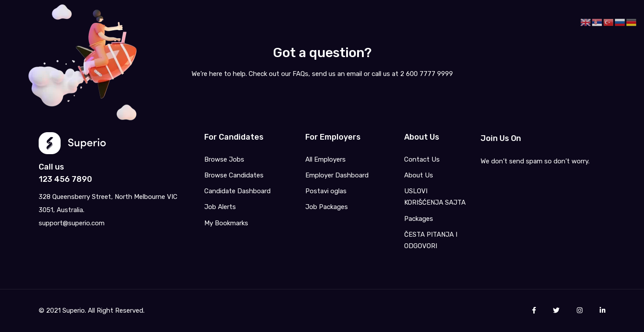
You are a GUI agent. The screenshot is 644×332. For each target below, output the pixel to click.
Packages (419, 219)
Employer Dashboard (337, 175)
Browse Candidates (234, 175)
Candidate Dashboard (237, 191)
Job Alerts (220, 207)
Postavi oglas (326, 191)
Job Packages (327, 207)
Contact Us (422, 159)
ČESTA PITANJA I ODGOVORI (431, 240)
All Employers (326, 159)
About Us (419, 175)
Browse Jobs (224, 159)
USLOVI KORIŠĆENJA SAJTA (435, 197)
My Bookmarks (226, 223)
